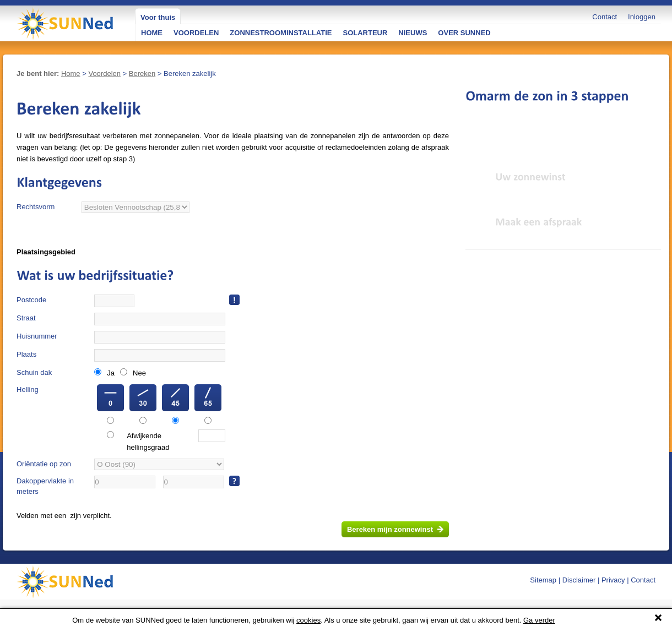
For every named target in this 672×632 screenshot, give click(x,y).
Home (71, 73)
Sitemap (543, 580)
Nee (139, 373)
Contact (605, 17)
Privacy (613, 580)
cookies (308, 620)
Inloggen (642, 17)
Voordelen (104, 73)
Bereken (142, 73)
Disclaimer (579, 580)
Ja (111, 373)
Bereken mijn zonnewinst (390, 529)
